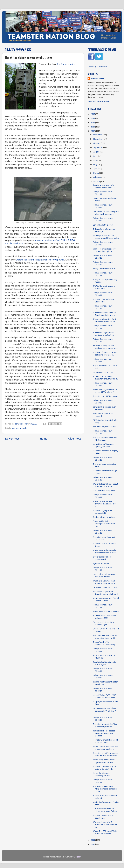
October (97, 143)
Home (44, 439)
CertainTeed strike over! (103, 225)
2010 (93, 844)
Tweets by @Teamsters (97, 67)
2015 (93, 118)
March (96, 173)
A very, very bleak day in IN (104, 269)
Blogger (77, 857)
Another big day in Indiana (104, 517)
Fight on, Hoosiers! (101, 564)
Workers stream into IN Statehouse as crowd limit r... (105, 825)
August (97, 152)
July (95, 156)
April (96, 169)
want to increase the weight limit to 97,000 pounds (40, 260)
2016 (93, 114)
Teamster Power (97, 79)
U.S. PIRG (70, 240)
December (98, 135)
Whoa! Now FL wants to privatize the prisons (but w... (105, 504)
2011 (93, 840)
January (97, 182)
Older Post (75, 439)
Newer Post (12, 439)
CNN (63, 240)
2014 (93, 123)
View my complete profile (98, 102)
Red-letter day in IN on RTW (104, 427)
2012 (93, 131)
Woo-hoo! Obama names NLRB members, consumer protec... (105, 789)
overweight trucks (19, 428)
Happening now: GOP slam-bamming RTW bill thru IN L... (105, 711)
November (98, 139)
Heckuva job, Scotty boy (103, 372)
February (97, 177)
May (95, 165)
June (95, 160)
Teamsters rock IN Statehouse (105, 396)
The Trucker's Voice (66, 64)
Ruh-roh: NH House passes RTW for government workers (104, 734)
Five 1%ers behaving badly (104, 491)
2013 (93, 127)
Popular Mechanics (14, 244)
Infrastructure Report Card (47, 240)
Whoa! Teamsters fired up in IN (106, 612)
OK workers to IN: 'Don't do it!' (106, 588)
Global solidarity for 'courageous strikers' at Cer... (104, 524)
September (98, 148)
